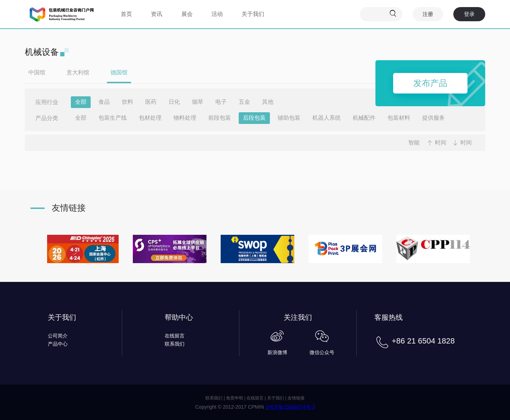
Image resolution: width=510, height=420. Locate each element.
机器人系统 (327, 118)
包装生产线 (113, 118)
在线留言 (175, 336)
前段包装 (220, 118)
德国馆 (119, 72)
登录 (469, 14)
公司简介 (58, 336)
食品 (104, 102)
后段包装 (254, 118)
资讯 (157, 14)
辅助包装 (289, 118)
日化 (174, 102)
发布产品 (430, 83)
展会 (187, 14)
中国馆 (37, 72)
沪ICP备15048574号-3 (290, 407)
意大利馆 (78, 72)
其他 (268, 102)
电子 (221, 102)
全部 (81, 102)
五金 (244, 102)
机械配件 (364, 118)
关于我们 (253, 14)
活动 (217, 14)
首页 (126, 14)
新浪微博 (277, 352)
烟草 (198, 102)
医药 (151, 102)
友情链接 (296, 398)
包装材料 (399, 118)
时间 (441, 143)
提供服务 (433, 118)
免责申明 (234, 398)
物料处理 (185, 118)
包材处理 (150, 118)
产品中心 (58, 344)
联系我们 (175, 344)
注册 (428, 14)
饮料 (127, 102)
